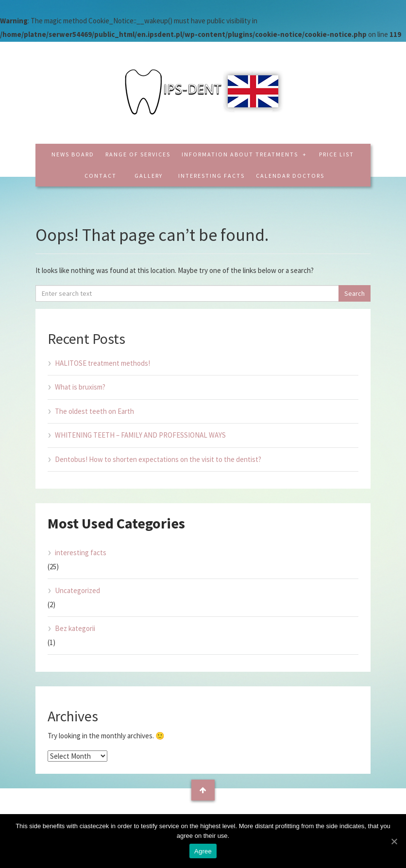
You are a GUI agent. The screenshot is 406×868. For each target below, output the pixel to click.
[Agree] (394, 841)
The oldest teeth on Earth (94, 411)
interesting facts (211, 176)
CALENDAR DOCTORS (290, 176)
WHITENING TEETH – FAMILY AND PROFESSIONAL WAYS (140, 435)
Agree (203, 851)
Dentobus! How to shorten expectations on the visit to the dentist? (158, 459)
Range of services (138, 154)
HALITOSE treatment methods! (102, 363)
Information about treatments (241, 154)
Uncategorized (77, 590)
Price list (337, 154)
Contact (101, 176)
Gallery (149, 176)
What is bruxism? (80, 387)
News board (73, 154)
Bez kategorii (75, 628)
